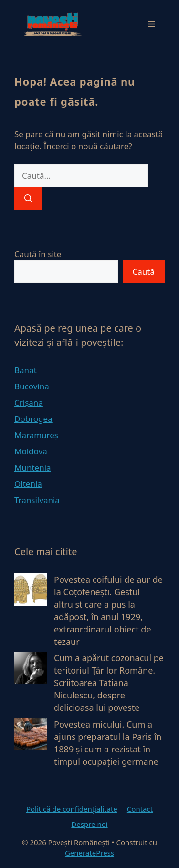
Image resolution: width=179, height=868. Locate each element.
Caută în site (38, 254)
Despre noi (89, 824)
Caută (144, 272)
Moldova (31, 451)
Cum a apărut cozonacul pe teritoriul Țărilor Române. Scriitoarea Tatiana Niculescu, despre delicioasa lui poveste (109, 683)
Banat (26, 370)
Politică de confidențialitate (72, 809)
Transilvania (37, 500)
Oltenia (28, 484)
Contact (140, 809)
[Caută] (28, 199)
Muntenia (33, 467)
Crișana (29, 402)
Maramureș (36, 435)
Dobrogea (33, 419)
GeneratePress (89, 853)
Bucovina (32, 386)
